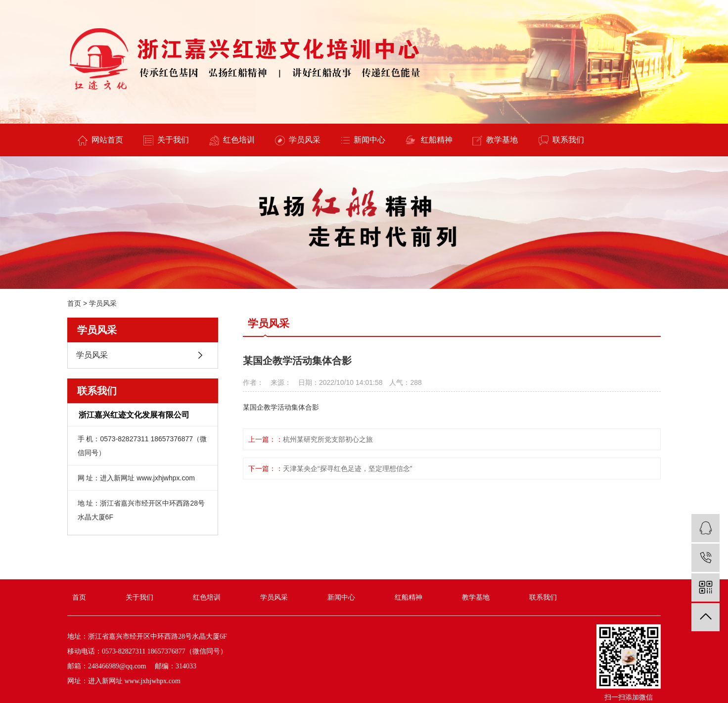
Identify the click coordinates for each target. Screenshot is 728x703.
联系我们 (561, 141)
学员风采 (298, 141)
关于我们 (166, 141)
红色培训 (232, 141)
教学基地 (495, 141)
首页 (74, 303)
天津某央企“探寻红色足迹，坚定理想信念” (347, 469)
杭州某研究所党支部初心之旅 (328, 439)
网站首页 (100, 141)
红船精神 (429, 141)
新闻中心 (363, 140)
